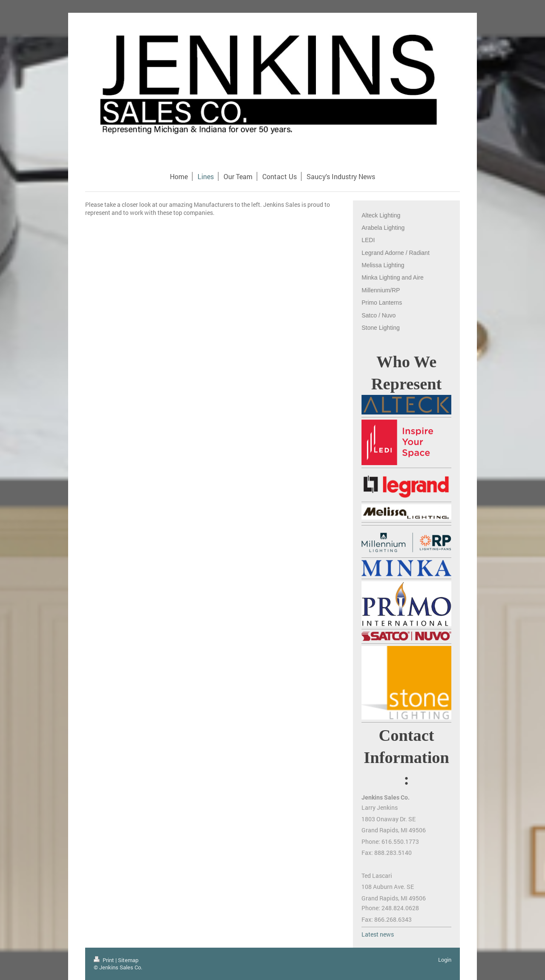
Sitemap (128, 960)
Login (445, 960)
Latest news (378, 934)
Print (105, 960)
